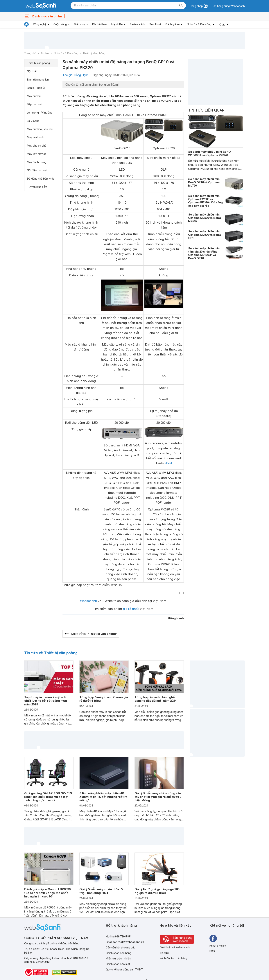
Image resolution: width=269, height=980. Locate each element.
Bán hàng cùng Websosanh (228, 6)
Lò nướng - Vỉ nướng (40, 113)
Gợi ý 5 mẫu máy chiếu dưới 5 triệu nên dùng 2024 (101, 891)
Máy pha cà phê (37, 146)
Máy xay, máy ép (37, 154)
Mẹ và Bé (117, 24)
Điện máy (79, 24)
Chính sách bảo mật (118, 964)
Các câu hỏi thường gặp (121, 948)
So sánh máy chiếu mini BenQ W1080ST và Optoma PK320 (209, 153)
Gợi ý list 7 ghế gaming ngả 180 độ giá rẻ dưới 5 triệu (157, 891)
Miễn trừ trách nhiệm (118, 959)
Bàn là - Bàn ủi (36, 88)
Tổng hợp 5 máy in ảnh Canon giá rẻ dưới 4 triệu (104, 699)
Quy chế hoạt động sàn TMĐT (124, 970)
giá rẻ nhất (131, 609)
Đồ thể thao (100, 24)
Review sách (137, 24)
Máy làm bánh (35, 137)
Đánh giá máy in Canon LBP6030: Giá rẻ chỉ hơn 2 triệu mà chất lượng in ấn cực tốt (48, 893)
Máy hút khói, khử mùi (40, 129)
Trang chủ (30, 53)
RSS (212, 951)
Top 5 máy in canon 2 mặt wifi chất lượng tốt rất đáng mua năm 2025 (46, 701)
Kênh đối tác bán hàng (173, 958)
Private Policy (218, 946)
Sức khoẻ (155, 24)
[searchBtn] (181, 6)
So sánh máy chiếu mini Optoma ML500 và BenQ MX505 (205, 218)
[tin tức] (26, 24)
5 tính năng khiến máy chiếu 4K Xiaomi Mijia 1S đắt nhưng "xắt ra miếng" (103, 797)
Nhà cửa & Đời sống (199, 24)
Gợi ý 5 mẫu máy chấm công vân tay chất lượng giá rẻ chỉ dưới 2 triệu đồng (158, 797)
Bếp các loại (35, 104)
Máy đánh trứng (37, 162)
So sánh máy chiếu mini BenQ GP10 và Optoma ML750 (204, 182)
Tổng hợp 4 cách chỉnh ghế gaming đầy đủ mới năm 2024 (156, 699)
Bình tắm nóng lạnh (39, 80)
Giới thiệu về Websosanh (175, 947)
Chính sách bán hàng (119, 953)
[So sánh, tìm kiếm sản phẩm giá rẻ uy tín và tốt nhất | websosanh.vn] (41, 6)
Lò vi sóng (33, 121)
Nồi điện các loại (37, 170)
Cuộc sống (60, 24)
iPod (169, 463)
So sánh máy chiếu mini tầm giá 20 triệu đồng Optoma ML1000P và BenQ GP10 (204, 253)
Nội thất (32, 71)
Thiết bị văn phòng (94, 53)
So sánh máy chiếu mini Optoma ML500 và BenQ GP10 (205, 235)
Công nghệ (40, 24)
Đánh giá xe (173, 24)
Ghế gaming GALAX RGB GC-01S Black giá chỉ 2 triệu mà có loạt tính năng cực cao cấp (48, 797)
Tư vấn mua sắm (37, 187)
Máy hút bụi (34, 96)
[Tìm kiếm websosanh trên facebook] (213, 938)
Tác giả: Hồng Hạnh (75, 75)
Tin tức (45, 53)
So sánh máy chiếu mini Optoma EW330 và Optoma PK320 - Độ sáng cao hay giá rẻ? (205, 201)
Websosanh (89, 601)
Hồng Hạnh (176, 618)
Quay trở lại (94, 634)
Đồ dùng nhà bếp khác (41, 179)
